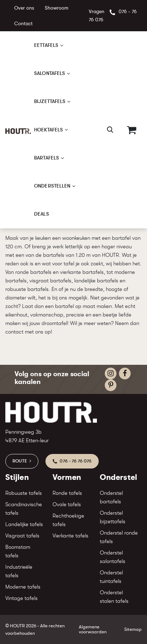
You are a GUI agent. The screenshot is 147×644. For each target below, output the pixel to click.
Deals (41, 214)
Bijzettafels (50, 101)
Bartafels (47, 158)
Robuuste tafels (24, 493)
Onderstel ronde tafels (119, 537)
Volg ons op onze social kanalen (52, 378)
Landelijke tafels (24, 524)
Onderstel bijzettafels (113, 517)
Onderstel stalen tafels (114, 597)
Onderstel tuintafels (111, 577)
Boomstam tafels (18, 551)
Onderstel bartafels (111, 497)
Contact (23, 23)
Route (20, 461)
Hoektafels (48, 130)
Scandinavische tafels (24, 509)
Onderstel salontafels (113, 557)
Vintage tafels (21, 598)
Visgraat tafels (22, 536)
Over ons (24, 8)
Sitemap (133, 629)
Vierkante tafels (70, 536)
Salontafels (50, 73)
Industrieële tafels (19, 571)
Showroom (57, 8)
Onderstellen (52, 186)
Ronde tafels (67, 493)
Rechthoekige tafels (68, 520)
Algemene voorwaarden (93, 629)
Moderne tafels (23, 587)
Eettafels (46, 45)
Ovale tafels (67, 505)
